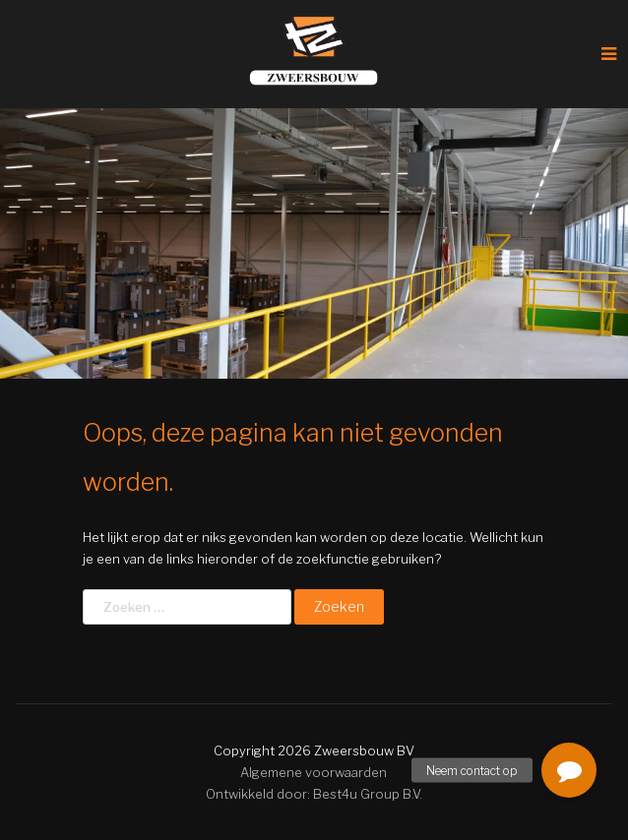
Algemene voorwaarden (314, 772)
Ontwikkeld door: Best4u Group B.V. (314, 794)
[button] (569, 770)
